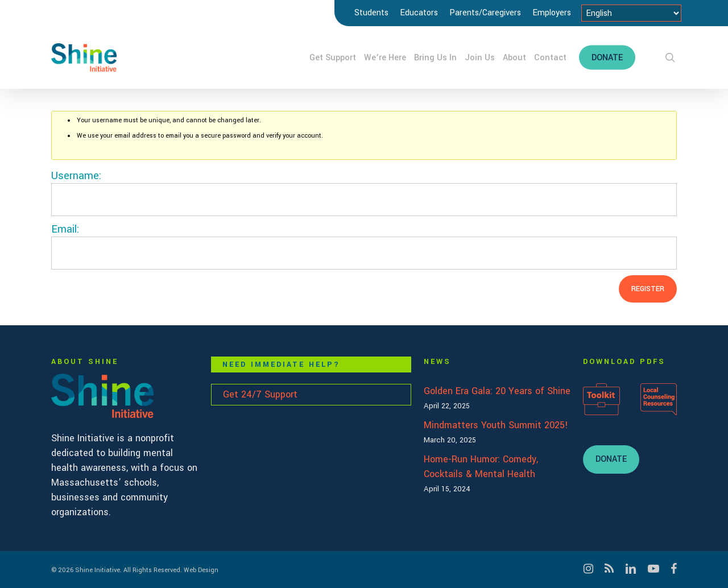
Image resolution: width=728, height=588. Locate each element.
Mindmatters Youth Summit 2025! (496, 425)
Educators (419, 13)
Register (648, 289)
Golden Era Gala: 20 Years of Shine (497, 391)
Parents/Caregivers (485, 13)
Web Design (201, 570)
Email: (65, 229)
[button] (611, 459)
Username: (76, 176)
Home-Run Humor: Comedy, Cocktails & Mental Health (481, 467)
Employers (552, 13)
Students (371, 13)
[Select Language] (631, 13)
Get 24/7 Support (260, 394)
